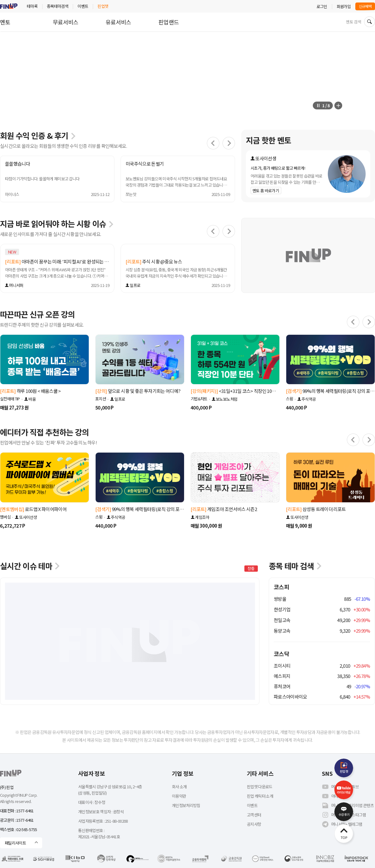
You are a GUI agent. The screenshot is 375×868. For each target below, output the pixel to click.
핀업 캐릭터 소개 (260, 796)
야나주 (332, 796)
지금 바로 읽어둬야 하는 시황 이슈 (57, 223)
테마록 (32, 6)
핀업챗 (103, 6)
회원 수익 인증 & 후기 (38, 135)
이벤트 (83, 6)
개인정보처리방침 (186, 805)
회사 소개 (179, 787)
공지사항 (254, 824)
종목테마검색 (57, 6)
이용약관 (179, 796)
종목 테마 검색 (296, 566)
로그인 (322, 6)
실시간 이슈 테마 (30, 566)
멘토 (5, 22)
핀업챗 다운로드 (260, 787)
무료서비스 (66, 22)
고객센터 (254, 815)
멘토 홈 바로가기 (266, 191)
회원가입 (344, 6)
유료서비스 (118, 22)
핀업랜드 (169, 22)
